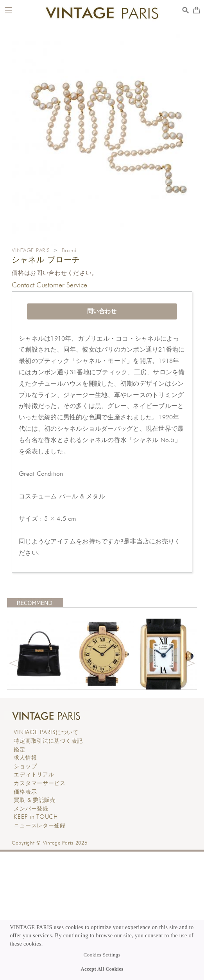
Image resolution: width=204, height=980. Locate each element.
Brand (69, 250)
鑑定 (19, 749)
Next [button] (190, 662)
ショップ (25, 766)
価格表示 (25, 792)
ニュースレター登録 (39, 825)
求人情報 (25, 758)
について (46, 732)
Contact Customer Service (49, 285)
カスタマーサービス (39, 783)
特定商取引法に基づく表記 (48, 741)
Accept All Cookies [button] (102, 969)
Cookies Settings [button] (102, 955)
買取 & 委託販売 (35, 800)
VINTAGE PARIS (31, 250)
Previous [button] (14, 662)
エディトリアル (34, 774)
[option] (39, 654)
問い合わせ (102, 311)
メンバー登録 (31, 809)
